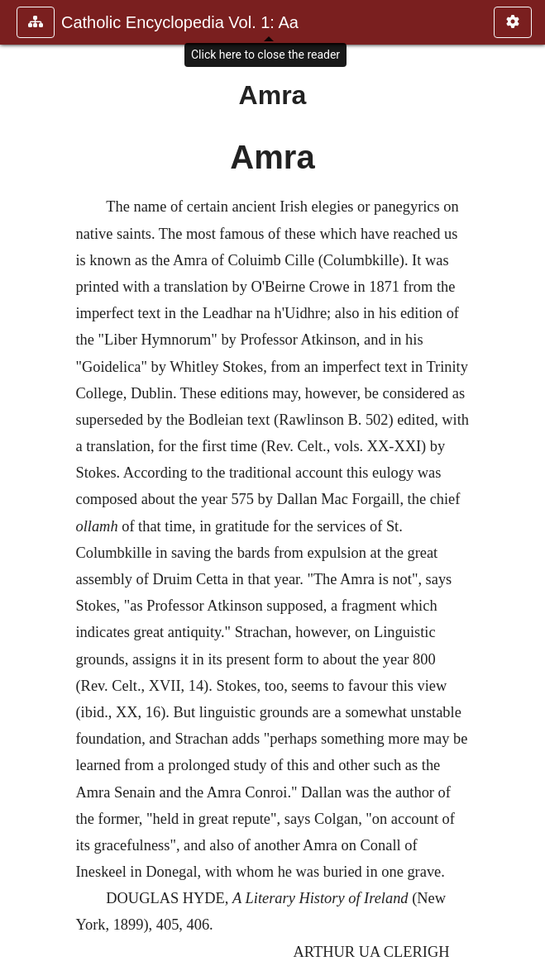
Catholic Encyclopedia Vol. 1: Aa (180, 22)
